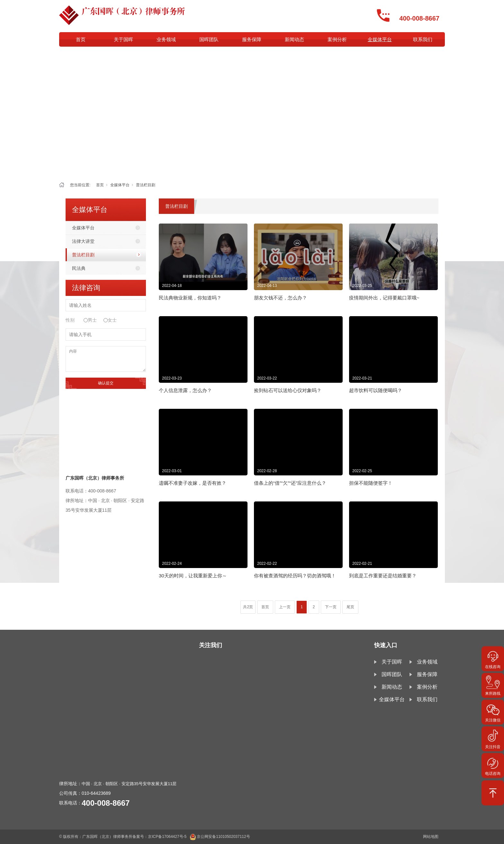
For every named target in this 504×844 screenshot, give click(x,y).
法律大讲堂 (83, 241)
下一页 (331, 607)
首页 (81, 39)
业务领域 (166, 39)
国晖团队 (209, 39)
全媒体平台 (380, 39)
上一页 (285, 607)
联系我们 (423, 39)
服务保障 (252, 39)
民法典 (79, 268)
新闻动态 (294, 39)
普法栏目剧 (146, 185)
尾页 (350, 607)
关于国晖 (123, 39)
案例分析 (337, 39)
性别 (70, 320)
